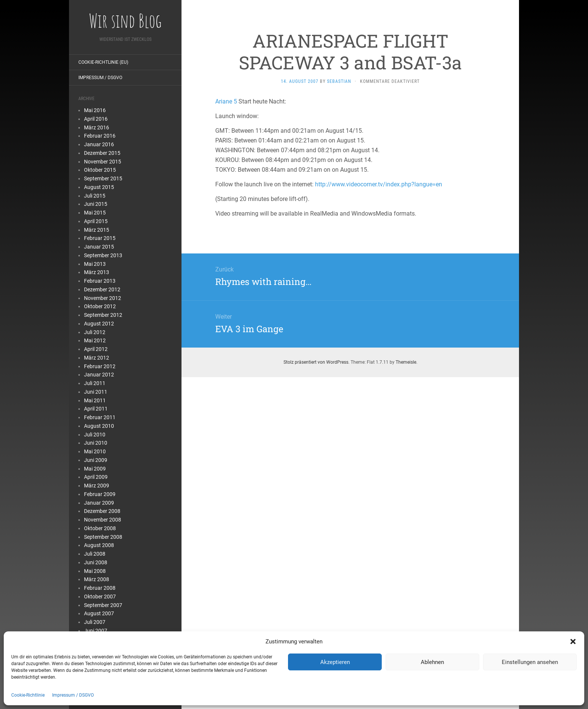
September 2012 (103, 315)
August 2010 (99, 426)
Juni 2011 (96, 392)
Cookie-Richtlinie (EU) (103, 62)
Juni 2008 (96, 562)
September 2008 (103, 537)
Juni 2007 (96, 631)
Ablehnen (432, 662)
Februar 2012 (100, 366)
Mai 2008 (95, 571)
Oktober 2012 (100, 306)
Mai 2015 (95, 213)
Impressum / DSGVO (73, 695)
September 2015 (103, 178)
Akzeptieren (335, 662)
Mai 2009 (95, 469)
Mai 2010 (95, 451)
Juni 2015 (96, 204)
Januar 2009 (99, 503)
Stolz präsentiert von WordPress (316, 362)
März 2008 (97, 579)
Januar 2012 (99, 375)
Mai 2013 (95, 264)
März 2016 (97, 127)
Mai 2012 (95, 340)
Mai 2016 (95, 110)
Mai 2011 (95, 400)
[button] (573, 642)
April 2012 (96, 349)
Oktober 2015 (100, 170)
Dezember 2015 (102, 153)
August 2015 (99, 187)
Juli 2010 (95, 435)
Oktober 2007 (100, 597)
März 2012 (97, 358)
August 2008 (99, 545)
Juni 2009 (96, 460)
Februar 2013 (100, 281)
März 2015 (97, 230)
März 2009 (97, 486)
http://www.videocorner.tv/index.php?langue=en (379, 184)
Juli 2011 (95, 383)
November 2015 (103, 162)
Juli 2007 (95, 622)
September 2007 (103, 605)
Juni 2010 (96, 443)
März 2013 (97, 272)
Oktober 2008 (100, 528)
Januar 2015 (99, 247)
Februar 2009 (100, 494)
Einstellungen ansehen (530, 662)
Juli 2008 (95, 554)
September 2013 (103, 255)
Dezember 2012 (102, 289)
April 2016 (96, 119)
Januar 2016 (99, 144)
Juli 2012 (95, 332)
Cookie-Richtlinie (28, 695)
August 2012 (99, 324)
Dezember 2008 (102, 511)
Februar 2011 (100, 417)
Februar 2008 (100, 588)
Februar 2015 (100, 238)
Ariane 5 (226, 101)
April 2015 (96, 221)
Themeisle (406, 362)
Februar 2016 (100, 136)
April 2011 (96, 409)
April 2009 (96, 477)
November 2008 (103, 520)
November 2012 (103, 298)
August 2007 (99, 613)
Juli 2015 (95, 196)
